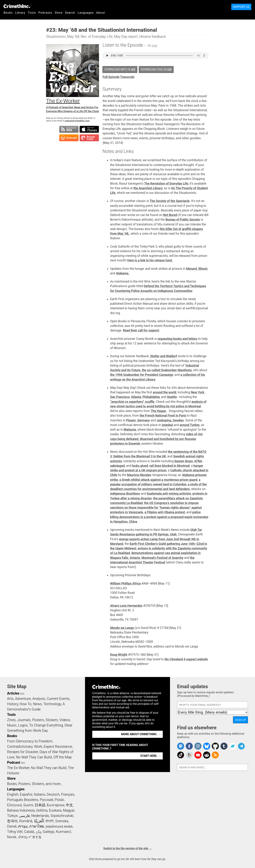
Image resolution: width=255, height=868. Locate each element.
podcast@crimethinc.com (77, 121)
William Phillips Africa (125, 584)
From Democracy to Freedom (30, 741)
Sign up (240, 720)
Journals (24, 720)
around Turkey (190, 425)
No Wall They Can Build (34, 757)
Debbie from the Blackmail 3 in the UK (139, 456)
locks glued (140, 466)
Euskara (55, 810)
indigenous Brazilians (125, 494)
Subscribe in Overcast (69, 138)
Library (20, 13)
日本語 (40, 805)
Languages (86, 13)
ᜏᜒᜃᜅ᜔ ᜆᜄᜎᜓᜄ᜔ (30, 837)
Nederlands (40, 816)
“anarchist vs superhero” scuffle (132, 402)
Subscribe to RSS (69, 129)
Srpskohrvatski (62, 816)
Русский (46, 800)
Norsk (12, 837)
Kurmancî (63, 832)
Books (8, 13)
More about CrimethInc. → (141, 734)
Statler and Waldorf (164, 356)
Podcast (14, 762)
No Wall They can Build (49, 768)
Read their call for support (141, 330)
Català (29, 832)
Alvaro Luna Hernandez (126, 606)
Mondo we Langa (122, 628)
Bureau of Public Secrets (183, 220)
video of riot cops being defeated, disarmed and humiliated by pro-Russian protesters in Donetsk (156, 439)
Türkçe (12, 816)
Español (26, 794)
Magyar (69, 810)
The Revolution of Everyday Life (166, 184)
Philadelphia (151, 397)
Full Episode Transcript (118, 77)
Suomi (28, 805)
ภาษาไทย (37, 826)
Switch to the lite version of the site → (127, 848)
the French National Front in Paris (163, 416)
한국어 (12, 821)
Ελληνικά (14, 805)
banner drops (184, 461)
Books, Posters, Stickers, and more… (35, 784)
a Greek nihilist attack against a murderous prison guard (158, 480)
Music (12, 725)
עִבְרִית (23, 826)
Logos (23, 725)
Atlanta (136, 397)
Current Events (58, 699)
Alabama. (123, 273)
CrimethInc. (17, 6)
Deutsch (53, 794)
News (37, 704)
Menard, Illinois (197, 269)
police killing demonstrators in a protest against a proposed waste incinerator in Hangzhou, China (159, 517)
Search (70, 13)
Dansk (12, 826)
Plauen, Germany (138, 420)
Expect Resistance (58, 747)
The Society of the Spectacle (170, 201)
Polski (59, 800)
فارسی (24, 816)
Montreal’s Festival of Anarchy (162, 558)
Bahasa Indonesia (21, 810)
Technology (52, 704)
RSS (22, 694)
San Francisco (120, 397)
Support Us (241, 7)
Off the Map (62, 757)
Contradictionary (20, 747)
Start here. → (151, 756)
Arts (10, 699)
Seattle (172, 397)
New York (198, 392)
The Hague (158, 411)
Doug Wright (119, 655)
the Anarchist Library (148, 188)
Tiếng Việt (15, 832)
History (13, 704)
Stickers (52, 720)
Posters (38, 720)
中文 (69, 805)
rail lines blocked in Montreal (170, 466)
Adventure (23, 699)
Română (26, 821)
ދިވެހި (38, 832)
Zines (11, 720)
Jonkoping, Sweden (170, 420)
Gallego (49, 832)
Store (59, 13)
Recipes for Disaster (23, 752)
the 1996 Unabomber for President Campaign (142, 375)
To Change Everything (46, 725)
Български (56, 805)
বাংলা (49, 821)
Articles (13, 693)
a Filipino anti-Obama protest (165, 512)
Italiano (39, 794)
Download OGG (156, 69)
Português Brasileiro (23, 800)
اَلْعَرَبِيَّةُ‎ (39, 821)
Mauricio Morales (139, 475)
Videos (65, 720)
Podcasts (45, 13)
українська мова (59, 826)
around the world (165, 392)
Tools (32, 13)
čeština (42, 810)
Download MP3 (120, 69)
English (13, 794)
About (101, 13)
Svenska (62, 821)
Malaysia (130, 430)
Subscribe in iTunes (89, 129)
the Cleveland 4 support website (186, 659)
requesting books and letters (178, 339)
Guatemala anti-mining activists (169, 494)
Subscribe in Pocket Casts (89, 138)
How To (25, 704)
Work (38, 747)
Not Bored (170, 215)
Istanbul (167, 425)
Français (68, 794)
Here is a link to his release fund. (150, 260)
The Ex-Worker (18, 768)
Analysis (39, 699)
